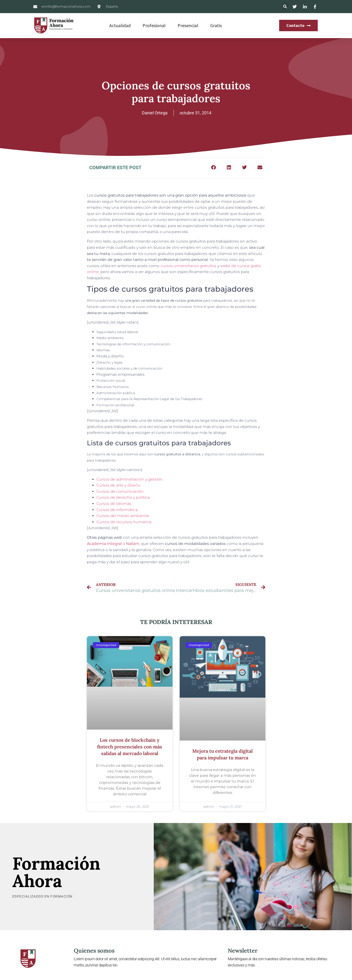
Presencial (188, 25)
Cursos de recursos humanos (124, 522)
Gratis (216, 25)
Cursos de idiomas (114, 504)
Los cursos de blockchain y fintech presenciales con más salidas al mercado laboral (130, 747)
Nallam (133, 544)
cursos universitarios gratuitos (188, 266)
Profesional (154, 25)
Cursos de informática (117, 510)
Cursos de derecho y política (123, 497)
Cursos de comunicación (120, 491)
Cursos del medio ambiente (123, 516)
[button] (285, 7)
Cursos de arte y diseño (118, 485)
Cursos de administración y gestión (129, 479)
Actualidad (120, 25)
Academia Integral (104, 544)
